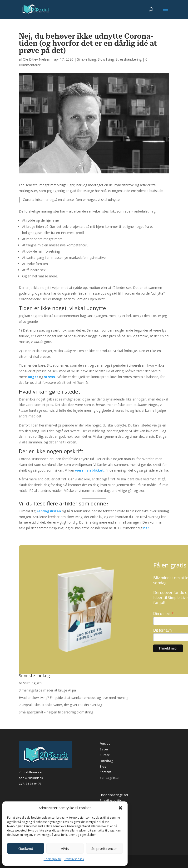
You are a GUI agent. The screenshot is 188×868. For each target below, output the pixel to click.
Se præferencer (104, 848)
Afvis (65, 848)
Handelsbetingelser (114, 795)
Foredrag (106, 761)
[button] (120, 808)
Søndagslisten (110, 778)
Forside (105, 743)
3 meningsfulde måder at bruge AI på (47, 690)
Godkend (26, 848)
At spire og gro (30, 683)
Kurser (105, 755)
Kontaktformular (31, 772)
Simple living (87, 59)
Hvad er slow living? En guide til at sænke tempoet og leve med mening (74, 698)
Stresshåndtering (129, 59)
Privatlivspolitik (74, 859)
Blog (103, 766)
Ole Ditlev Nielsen (37, 59)
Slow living (106, 59)
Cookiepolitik (52, 859)
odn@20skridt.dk (31, 778)
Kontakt (105, 772)
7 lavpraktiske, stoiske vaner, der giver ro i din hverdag (60, 705)
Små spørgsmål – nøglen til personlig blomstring (56, 712)
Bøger (104, 749)
